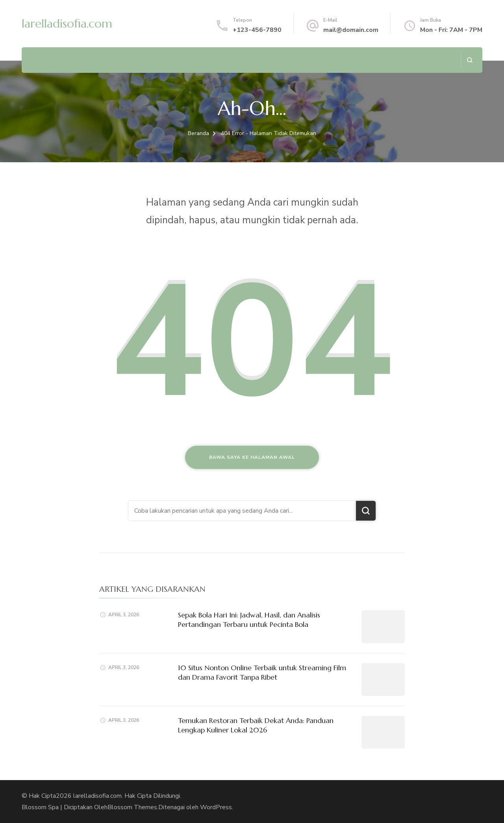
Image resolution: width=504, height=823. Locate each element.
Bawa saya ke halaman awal (252, 457)
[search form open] (470, 60)
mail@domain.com (351, 30)
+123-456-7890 (257, 30)
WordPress (216, 807)
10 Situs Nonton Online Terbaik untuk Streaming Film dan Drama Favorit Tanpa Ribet (262, 672)
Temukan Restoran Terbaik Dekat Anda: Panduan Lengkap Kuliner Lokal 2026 (256, 725)
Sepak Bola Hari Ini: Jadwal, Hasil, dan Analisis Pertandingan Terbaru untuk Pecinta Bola (249, 619)
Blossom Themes (132, 807)
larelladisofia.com (67, 23)
